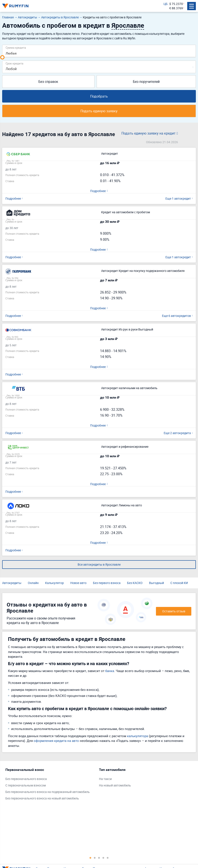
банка (110, 671)
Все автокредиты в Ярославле (99, 564)
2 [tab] (95, 858)
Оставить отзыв (174, 611)
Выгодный (156, 583)
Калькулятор (54, 583)
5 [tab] (108, 858)
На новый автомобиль (115, 785)
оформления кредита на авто (56, 741)
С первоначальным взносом (26, 785)
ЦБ (166, 4)
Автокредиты (12, 583)
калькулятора (137, 736)
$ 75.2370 (176, 4)
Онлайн (33, 583)
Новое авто (78, 583)
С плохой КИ (179, 583)
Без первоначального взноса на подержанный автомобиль (48, 792)
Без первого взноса (107, 583)
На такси (105, 779)
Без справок (48, 82)
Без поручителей (146, 82)
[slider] (2, 57)
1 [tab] (90, 858)
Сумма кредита (16, 47)
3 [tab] (99, 858)
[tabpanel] (50, 785)
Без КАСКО (135, 583)
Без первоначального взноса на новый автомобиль (42, 798)
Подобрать (99, 96)
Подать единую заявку (99, 111)
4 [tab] (103, 858)
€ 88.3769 (176, 8)
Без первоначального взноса (26, 779)
